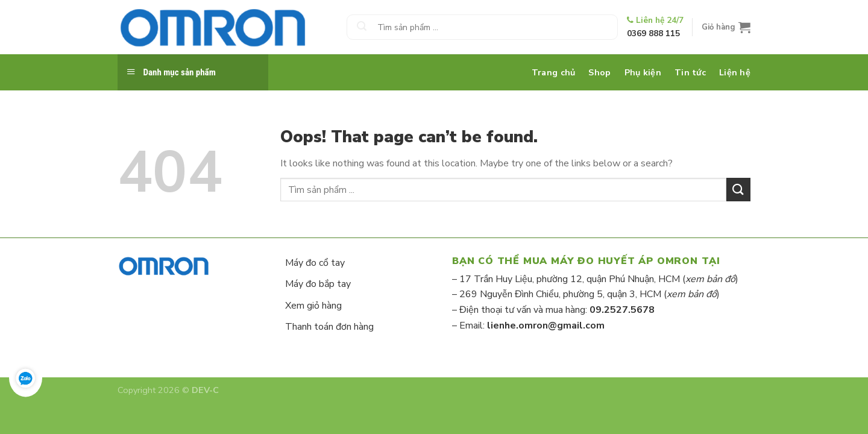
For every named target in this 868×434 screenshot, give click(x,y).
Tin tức (690, 72)
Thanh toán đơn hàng (329, 327)
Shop (599, 72)
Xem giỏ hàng (313, 306)
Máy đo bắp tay (318, 284)
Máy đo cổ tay (315, 263)
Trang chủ (554, 72)
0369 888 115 (653, 33)
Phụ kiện (643, 72)
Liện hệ (735, 72)
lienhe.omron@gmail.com (546, 325)
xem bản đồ (710, 279)
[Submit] (362, 27)
